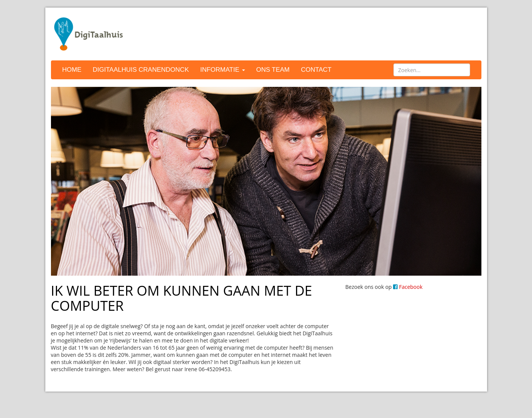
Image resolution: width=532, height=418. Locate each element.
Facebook (408, 287)
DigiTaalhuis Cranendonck (141, 70)
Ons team (273, 70)
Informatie (222, 70)
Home (72, 70)
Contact (316, 70)
